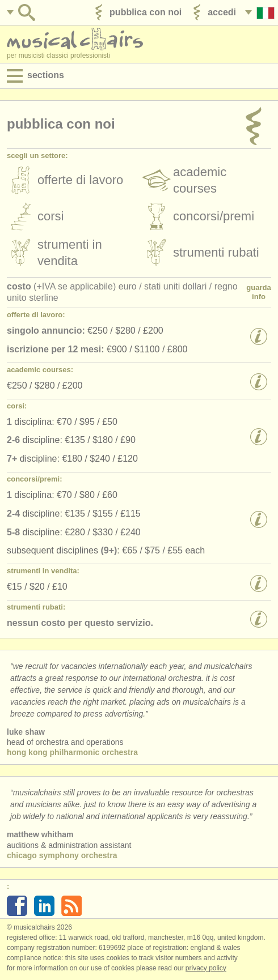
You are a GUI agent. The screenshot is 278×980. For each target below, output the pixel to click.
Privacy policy (206, 968)
